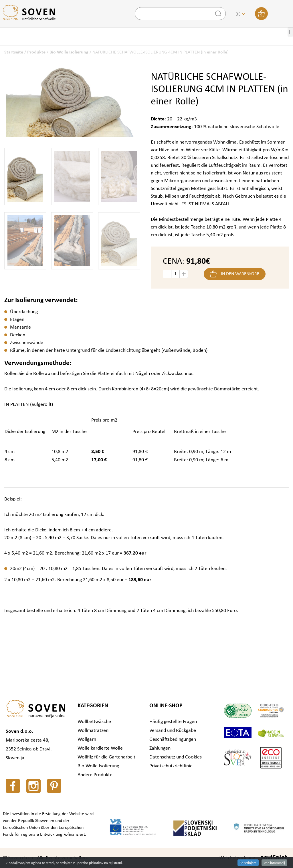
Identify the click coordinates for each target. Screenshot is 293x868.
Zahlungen (160, 748)
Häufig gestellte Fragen (173, 722)
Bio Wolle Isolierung (69, 52)
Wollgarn (87, 739)
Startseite (14, 52)
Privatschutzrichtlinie (171, 766)
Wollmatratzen (93, 731)
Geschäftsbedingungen (173, 739)
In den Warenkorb (240, 274)
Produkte (36, 52)
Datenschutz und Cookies (176, 757)
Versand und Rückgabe (173, 731)
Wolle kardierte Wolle (100, 748)
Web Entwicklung (237, 858)
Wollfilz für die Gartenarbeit (106, 757)
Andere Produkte (95, 775)
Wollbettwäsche (94, 722)
